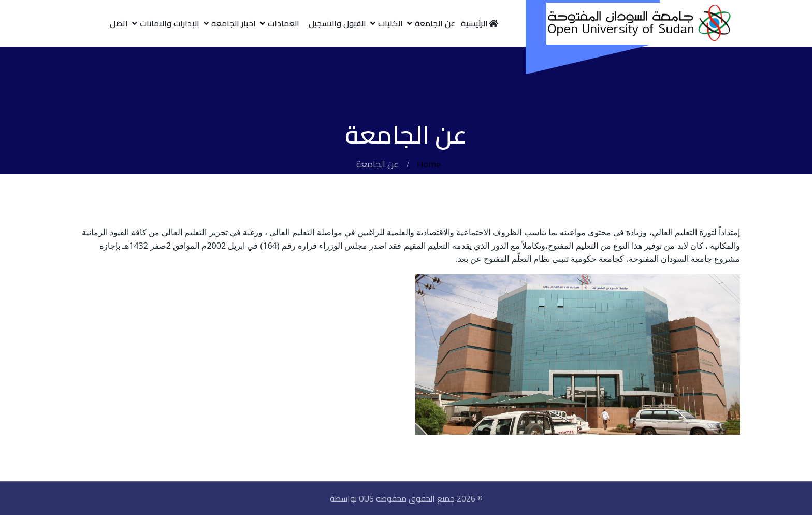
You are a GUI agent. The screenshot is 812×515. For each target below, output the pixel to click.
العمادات (284, 23)
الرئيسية (480, 23)
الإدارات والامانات (170, 23)
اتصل (119, 23)
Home (429, 164)
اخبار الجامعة (234, 23)
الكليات (390, 23)
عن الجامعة (435, 23)
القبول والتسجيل (337, 23)
